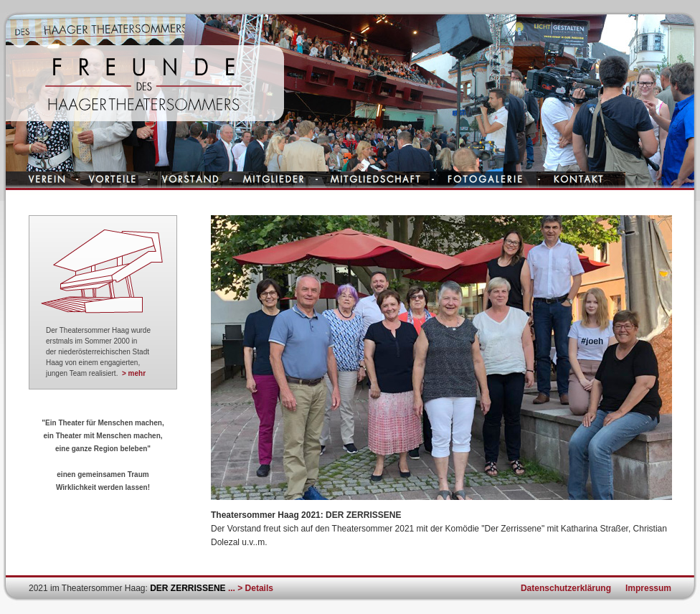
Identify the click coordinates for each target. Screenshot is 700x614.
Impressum (648, 588)
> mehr (134, 373)
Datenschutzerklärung (566, 588)
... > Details (251, 588)
